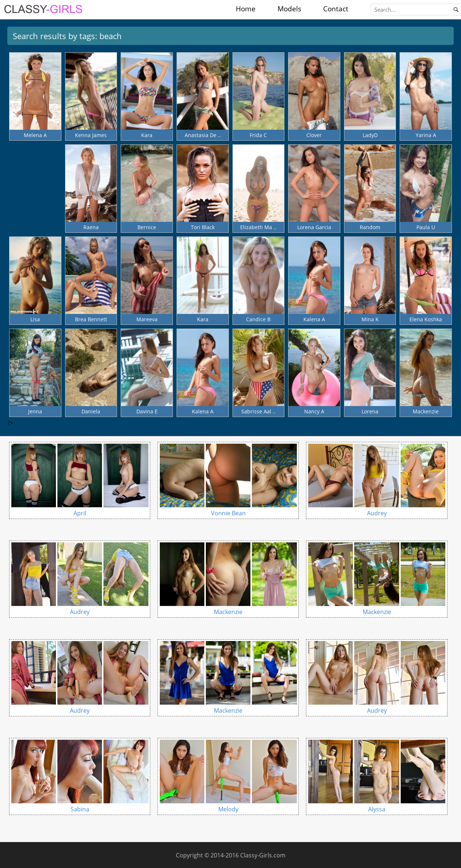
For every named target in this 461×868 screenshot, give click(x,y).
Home (246, 9)
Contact (336, 9)
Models (289, 9)
